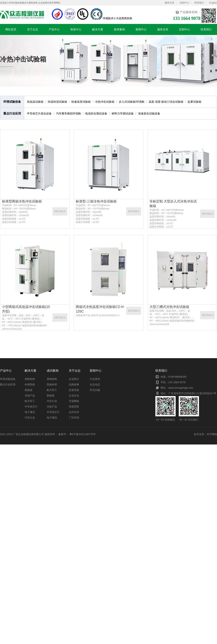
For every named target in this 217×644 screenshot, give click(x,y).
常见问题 (95, 390)
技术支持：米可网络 (205, 434)
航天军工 (30, 401)
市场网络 (74, 401)
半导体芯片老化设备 (39, 113)
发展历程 (74, 390)
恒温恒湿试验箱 (57, 102)
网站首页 (11, 31)
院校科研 (52, 384)
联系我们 (199, 3)
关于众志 (33, 31)
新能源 (29, 390)
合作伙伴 (74, 412)
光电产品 (30, 396)
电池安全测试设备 (96, 113)
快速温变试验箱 (81, 102)
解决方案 (98, 31)
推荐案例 (119, 31)
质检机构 (30, 379)
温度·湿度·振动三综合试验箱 (166, 102)
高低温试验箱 (35, 102)
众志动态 (95, 384)
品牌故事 (74, 384)
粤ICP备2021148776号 (82, 434)
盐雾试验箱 (194, 102)
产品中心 (54, 31)
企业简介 (74, 379)
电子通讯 (30, 412)
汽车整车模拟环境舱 (69, 113)
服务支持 (170, 3)
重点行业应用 (8, 384)
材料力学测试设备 (123, 113)
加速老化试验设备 (149, 113)
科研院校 (30, 384)
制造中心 (76, 31)
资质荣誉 (74, 407)
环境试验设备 (8, 379)
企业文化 (74, 396)
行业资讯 (95, 379)
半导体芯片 (31, 407)
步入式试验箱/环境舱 (132, 102)
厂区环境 (74, 418)
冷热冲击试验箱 (105, 102)
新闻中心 (141, 31)
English (213, 3)
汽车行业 (30, 418)
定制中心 (184, 3)
